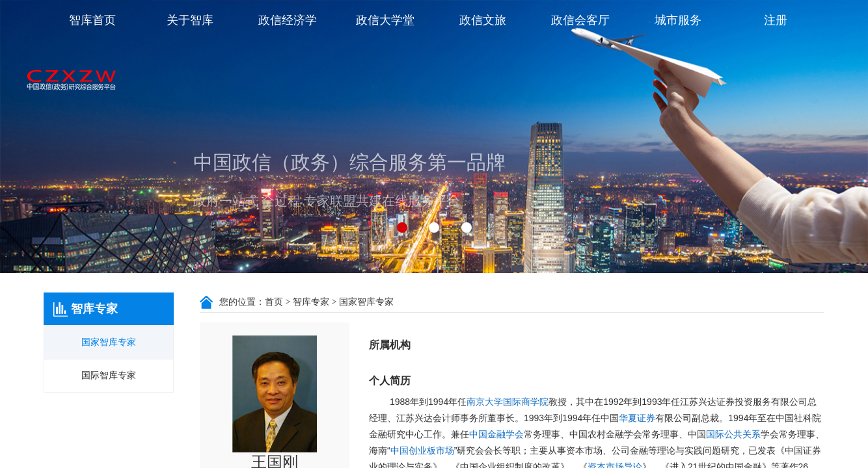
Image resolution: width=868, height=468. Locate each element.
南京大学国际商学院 (508, 402)
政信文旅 (483, 20)
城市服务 (678, 20)
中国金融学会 (496, 435)
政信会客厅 (580, 20)
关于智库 (190, 20)
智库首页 (92, 20)
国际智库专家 (109, 375)
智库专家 (311, 302)
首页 (274, 302)
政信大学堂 (385, 20)
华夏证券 (637, 418)
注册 (776, 20)
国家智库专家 (109, 342)
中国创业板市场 (422, 451)
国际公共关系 (733, 435)
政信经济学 (288, 20)
